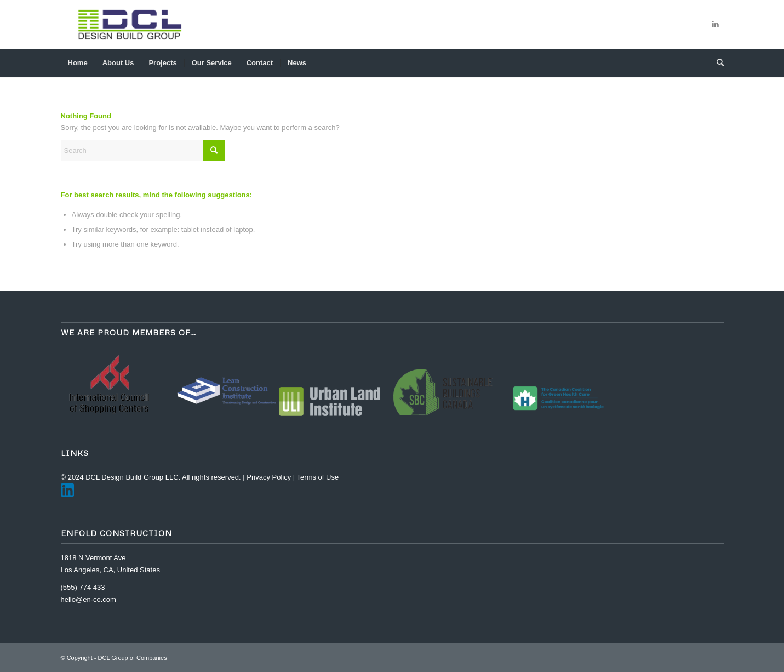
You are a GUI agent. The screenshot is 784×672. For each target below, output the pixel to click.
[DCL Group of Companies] (130, 25)
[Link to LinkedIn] (716, 25)
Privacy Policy (269, 477)
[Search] (717, 63)
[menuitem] (78, 63)
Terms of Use (318, 477)
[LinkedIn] (67, 494)
